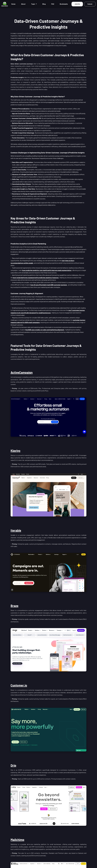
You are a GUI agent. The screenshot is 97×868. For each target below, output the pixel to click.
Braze (14, 606)
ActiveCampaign (22, 372)
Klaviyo (15, 451)
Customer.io (19, 685)
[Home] (5, 4)
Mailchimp (17, 840)
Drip (13, 765)
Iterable (16, 530)
